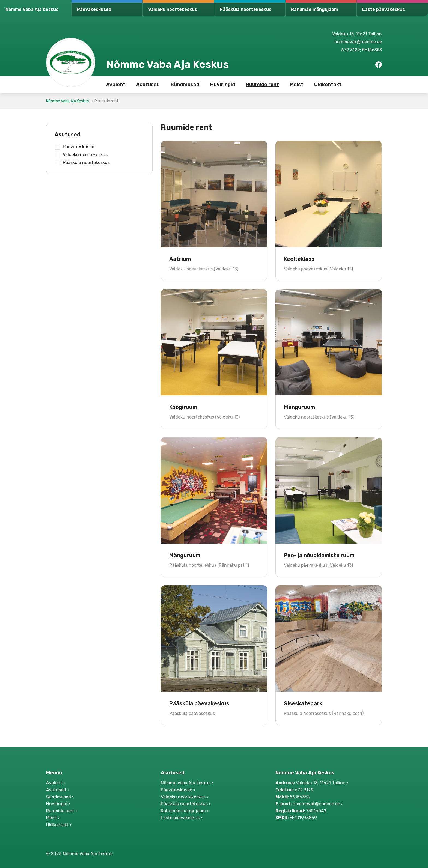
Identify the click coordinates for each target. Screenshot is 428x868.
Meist (297, 85)
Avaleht (116, 85)
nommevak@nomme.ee (358, 42)
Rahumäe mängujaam (314, 9)
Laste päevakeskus (384, 9)
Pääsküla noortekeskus (246, 9)
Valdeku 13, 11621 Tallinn (357, 34)
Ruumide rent (262, 85)
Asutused (148, 85)
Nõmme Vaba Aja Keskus (32, 9)
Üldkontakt (328, 85)
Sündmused (185, 85)
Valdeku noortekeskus (173, 9)
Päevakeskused (94, 9)
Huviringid (223, 85)
